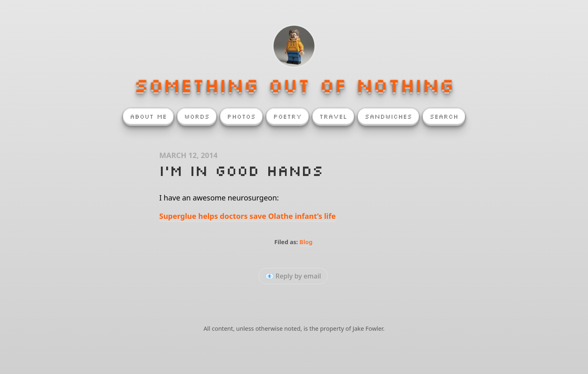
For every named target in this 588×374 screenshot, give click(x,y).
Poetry (287, 116)
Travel (333, 116)
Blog (306, 242)
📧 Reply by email (293, 276)
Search (444, 116)
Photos (241, 116)
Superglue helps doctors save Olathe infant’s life (247, 216)
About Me (148, 116)
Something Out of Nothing (294, 85)
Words (197, 116)
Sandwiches (388, 116)
